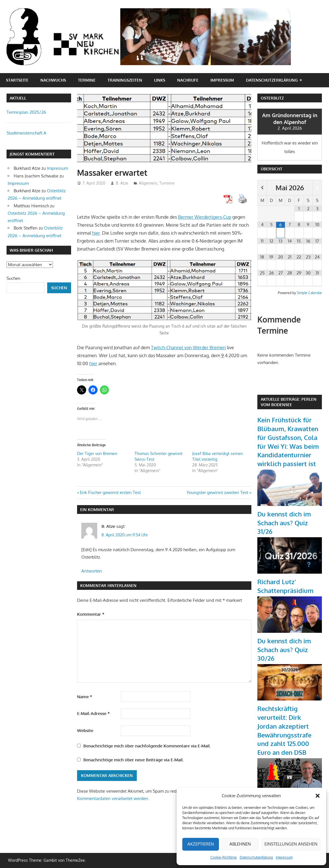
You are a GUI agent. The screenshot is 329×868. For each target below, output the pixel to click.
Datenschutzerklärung (256, 857)
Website (85, 730)
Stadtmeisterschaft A (26, 133)
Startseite (17, 80)
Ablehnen (240, 844)
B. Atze (122, 183)
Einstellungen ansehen (291, 844)
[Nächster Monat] (317, 188)
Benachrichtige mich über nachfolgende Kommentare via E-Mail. (147, 746)
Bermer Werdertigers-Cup (205, 217)
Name (85, 697)
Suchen (14, 278)
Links (160, 80)
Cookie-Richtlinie (224, 857)
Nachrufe (188, 80)
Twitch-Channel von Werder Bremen (188, 348)
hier (96, 233)
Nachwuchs (53, 80)
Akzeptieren (201, 844)
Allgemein (148, 183)
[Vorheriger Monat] (262, 188)
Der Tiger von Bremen (97, 453)
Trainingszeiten (125, 80)
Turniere (167, 183)
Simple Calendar (309, 293)
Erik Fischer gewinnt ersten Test (110, 492)
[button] (318, 796)
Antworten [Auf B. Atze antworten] (92, 571)
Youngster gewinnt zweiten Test (217, 492)
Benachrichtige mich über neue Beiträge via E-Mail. (134, 760)
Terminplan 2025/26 (26, 112)
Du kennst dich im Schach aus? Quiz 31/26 (284, 523)
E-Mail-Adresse (93, 713)
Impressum (284, 857)
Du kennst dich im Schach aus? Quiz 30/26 (284, 650)
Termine (87, 80)
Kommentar (91, 614)
